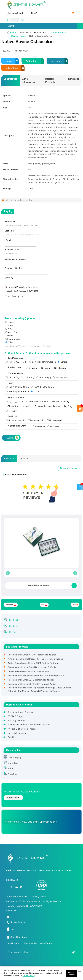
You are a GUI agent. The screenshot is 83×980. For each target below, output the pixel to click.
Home (13, 32)
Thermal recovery (59, 402)
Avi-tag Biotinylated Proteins (22, 729)
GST (17, 362)
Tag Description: (16, 358)
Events (11, 768)
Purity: (11, 383)
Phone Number (12, 249)
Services (21, 870)
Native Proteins (59, 32)
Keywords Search (16, 13)
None (9, 322)
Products (11, 870)
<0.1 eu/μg (28, 377)
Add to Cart (35, 61)
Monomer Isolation (16, 420)
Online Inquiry (15, 757)
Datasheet (9, 605)
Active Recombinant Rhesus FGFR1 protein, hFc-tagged (35, 660)
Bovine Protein (18, 36)
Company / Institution (15, 259)
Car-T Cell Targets (17, 733)
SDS (43, 605)
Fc (25, 362)
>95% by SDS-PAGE (17, 391)
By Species (15, 620)
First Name (10, 221)
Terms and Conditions (17, 897)
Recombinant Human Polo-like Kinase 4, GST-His (32, 668)
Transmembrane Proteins (20, 712)
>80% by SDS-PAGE (17, 387)
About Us (13, 774)
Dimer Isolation (37, 420)
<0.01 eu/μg (44, 377)
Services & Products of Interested (22, 287)
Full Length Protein (17, 720)
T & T (12, 402)
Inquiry (12, 61)
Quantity (9, 278)
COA (74, 605)
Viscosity (12, 411)
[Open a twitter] (12, 887)
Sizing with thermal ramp (46, 406)
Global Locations (19, 937)
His (9, 362)
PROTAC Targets (16, 716)
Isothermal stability (37, 402)
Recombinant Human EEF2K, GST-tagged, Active (32, 685)
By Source (14, 626)
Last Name (10, 231)
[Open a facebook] (7, 887)
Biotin (9, 336)
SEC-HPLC (54, 426)
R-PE (9, 326)
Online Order (15, 68)
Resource (31, 870)
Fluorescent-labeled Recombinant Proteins (29, 725)
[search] (73, 13)
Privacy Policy (29, 976)
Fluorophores (13, 339)
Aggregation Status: (18, 426)
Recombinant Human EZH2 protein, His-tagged (31, 680)
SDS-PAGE (39, 426)
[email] (22, 20)
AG (22, 402)
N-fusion (44, 368)
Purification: (14, 416)
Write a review (69, 468)
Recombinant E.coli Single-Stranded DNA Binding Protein (36, 676)
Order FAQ (13, 763)
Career (68, 870)
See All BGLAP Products (40, 585)
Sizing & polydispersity (18, 406)
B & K (67, 406)
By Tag (13, 632)
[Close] (71, 973)
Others (10, 342)
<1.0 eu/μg (13, 377)
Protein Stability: (16, 397)
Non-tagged (59, 368)
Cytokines (13, 737)
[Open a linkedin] (17, 887)
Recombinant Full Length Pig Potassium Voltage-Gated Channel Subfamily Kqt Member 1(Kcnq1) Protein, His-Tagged (39, 690)
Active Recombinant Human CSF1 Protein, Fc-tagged (34, 664)
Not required (60, 377)
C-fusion (31, 368)
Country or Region (13, 268)
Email (8, 240)
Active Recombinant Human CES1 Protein (28, 672)
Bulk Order (59, 61)
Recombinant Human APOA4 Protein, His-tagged (32, 655)
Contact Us (58, 870)
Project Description (14, 296)
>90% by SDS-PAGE (42, 387)
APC (9, 329)
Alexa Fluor (12, 332)
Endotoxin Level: (16, 373)
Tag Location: (15, 367)
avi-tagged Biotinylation (43, 362)
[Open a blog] (21, 887)
